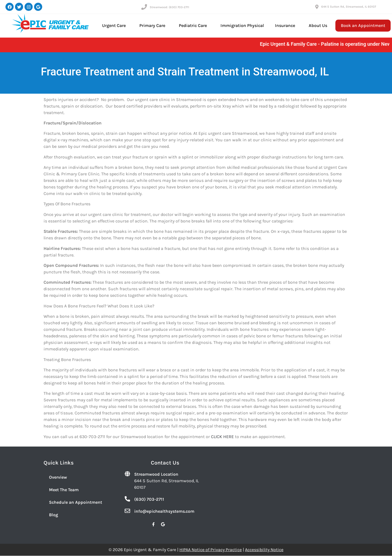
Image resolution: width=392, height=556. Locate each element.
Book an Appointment (363, 25)
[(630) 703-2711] (127, 499)
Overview (58, 477)
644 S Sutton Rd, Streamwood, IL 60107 (349, 7)
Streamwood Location (156, 474)
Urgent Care (115, 26)
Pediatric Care (194, 26)
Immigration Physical (242, 25)
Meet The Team (64, 490)
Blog (53, 515)
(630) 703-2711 (149, 499)
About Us (319, 26)
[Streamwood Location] (127, 474)
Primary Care (154, 26)
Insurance (286, 26)
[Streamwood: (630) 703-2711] (144, 7)
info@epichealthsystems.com (164, 511)
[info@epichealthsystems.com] (127, 511)
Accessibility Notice (264, 550)
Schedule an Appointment (76, 502)
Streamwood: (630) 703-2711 (169, 7)
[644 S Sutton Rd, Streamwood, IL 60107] (317, 7)
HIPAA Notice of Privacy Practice (211, 550)
